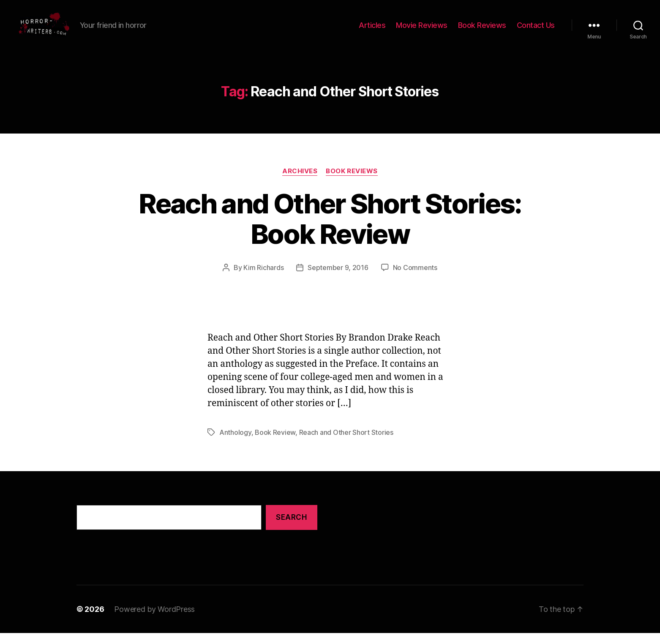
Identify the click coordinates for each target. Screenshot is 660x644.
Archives (300, 182)
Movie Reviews (422, 31)
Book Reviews (482, 31)
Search (291, 529)
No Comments (415, 279)
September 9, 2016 (338, 279)
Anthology (235, 444)
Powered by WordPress (154, 620)
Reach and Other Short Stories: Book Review (330, 230)
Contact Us (536, 31)
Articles (372, 31)
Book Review (275, 444)
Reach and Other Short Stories (346, 444)
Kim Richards (263, 279)
